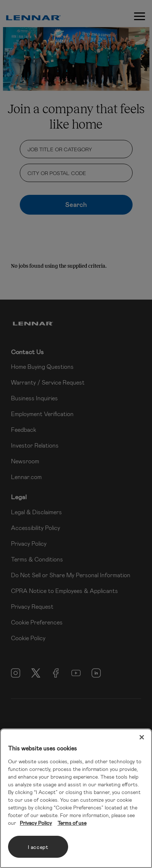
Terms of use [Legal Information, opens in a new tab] (72, 823)
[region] (76, 798)
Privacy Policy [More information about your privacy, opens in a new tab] (36, 823)
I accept (38, 847)
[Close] (142, 737)
